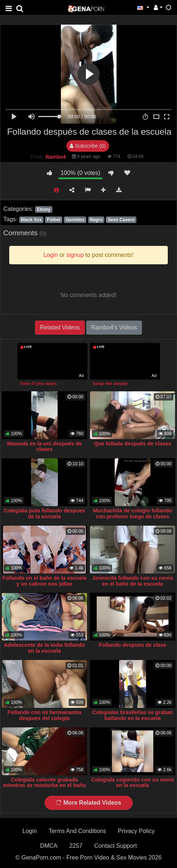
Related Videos (60, 327)
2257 (76, 846)
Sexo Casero (121, 220)
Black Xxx (31, 220)
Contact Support (116, 846)
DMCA (49, 846)
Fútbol (54, 220)
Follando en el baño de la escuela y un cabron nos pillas (44, 581)
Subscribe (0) (88, 146)
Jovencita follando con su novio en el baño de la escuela (133, 581)
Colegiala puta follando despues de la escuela (44, 514)
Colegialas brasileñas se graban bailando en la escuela (133, 715)
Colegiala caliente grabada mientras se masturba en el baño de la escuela (45, 786)
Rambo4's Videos (114, 327)
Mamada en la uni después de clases (44, 447)
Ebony (44, 209)
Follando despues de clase (133, 645)
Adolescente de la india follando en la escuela (45, 648)
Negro (96, 220)
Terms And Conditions (77, 831)
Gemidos (75, 220)
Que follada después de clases (133, 444)
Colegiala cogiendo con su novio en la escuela (133, 783)
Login (30, 831)
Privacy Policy (136, 831)
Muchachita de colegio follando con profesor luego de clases (132, 514)
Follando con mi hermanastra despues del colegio (44, 715)
